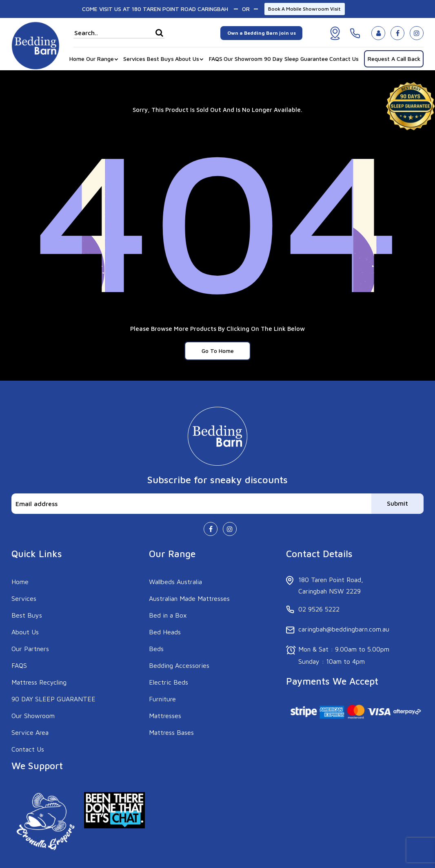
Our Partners (30, 649)
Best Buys (160, 59)
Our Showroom (243, 59)
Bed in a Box (168, 615)
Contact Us (344, 59)
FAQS (216, 59)
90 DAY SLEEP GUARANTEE (53, 699)
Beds (156, 649)
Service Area (30, 732)
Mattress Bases (171, 732)
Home (77, 59)
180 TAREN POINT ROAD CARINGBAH (180, 9)
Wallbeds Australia (175, 582)
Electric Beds (169, 682)
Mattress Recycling (39, 682)
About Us (187, 59)
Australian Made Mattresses (189, 598)
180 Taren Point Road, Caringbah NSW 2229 (331, 585)
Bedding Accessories (179, 665)
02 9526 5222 (319, 609)
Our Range (100, 59)
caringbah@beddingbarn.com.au (344, 629)
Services (134, 59)
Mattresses (165, 716)
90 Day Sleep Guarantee (296, 59)
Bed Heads (165, 632)
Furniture (162, 699)
